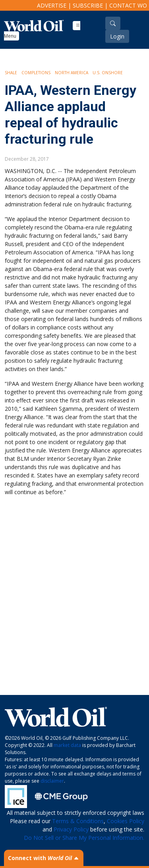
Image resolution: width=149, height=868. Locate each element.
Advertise (52, 5)
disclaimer (52, 781)
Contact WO (128, 5)
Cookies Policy (126, 821)
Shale (11, 73)
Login (117, 36)
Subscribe (88, 5)
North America (72, 73)
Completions (36, 73)
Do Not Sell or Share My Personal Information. (84, 838)
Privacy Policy (71, 829)
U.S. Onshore (108, 73)
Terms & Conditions (78, 821)
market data (67, 745)
